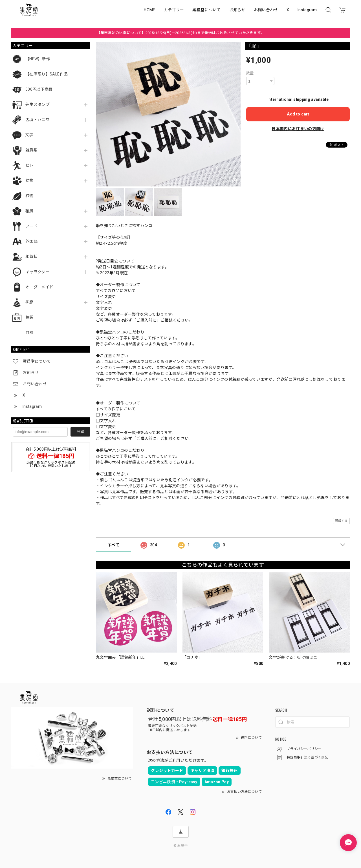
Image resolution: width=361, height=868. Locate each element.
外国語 (31, 241)
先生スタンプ (38, 104)
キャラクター (37, 272)
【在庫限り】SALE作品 (47, 74)
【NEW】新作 (38, 59)
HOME (149, 10)
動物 (29, 181)
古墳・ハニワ (38, 120)
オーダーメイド (39, 287)
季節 (29, 302)
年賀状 (31, 257)
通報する (341, 521)
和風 (29, 211)
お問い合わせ (266, 10)
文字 (29, 135)
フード (31, 226)
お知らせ (237, 10)
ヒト (29, 165)
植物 (29, 196)
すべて (114, 545)
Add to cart (298, 114)
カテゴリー (174, 10)
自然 (29, 333)
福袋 (29, 317)
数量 (250, 73)
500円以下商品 (39, 89)
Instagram (307, 10)
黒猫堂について (206, 10)
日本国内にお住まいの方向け (298, 129)
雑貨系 (31, 150)
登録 (80, 432)
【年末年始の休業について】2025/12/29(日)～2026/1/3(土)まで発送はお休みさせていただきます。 (181, 33)
